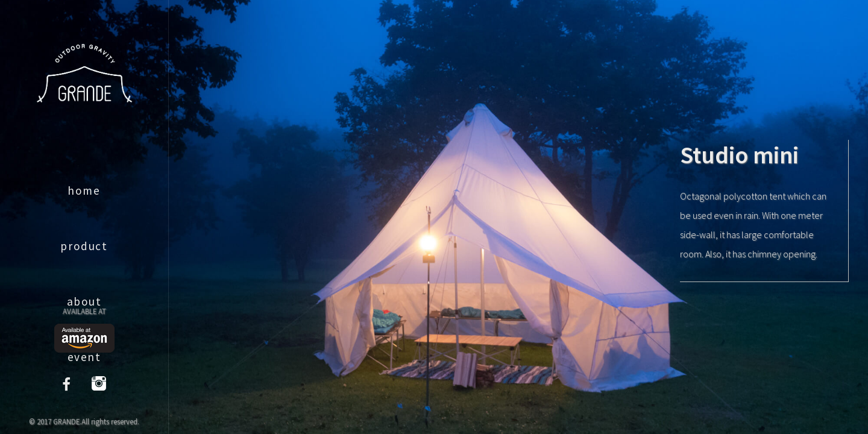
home (84, 190)
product (84, 246)
